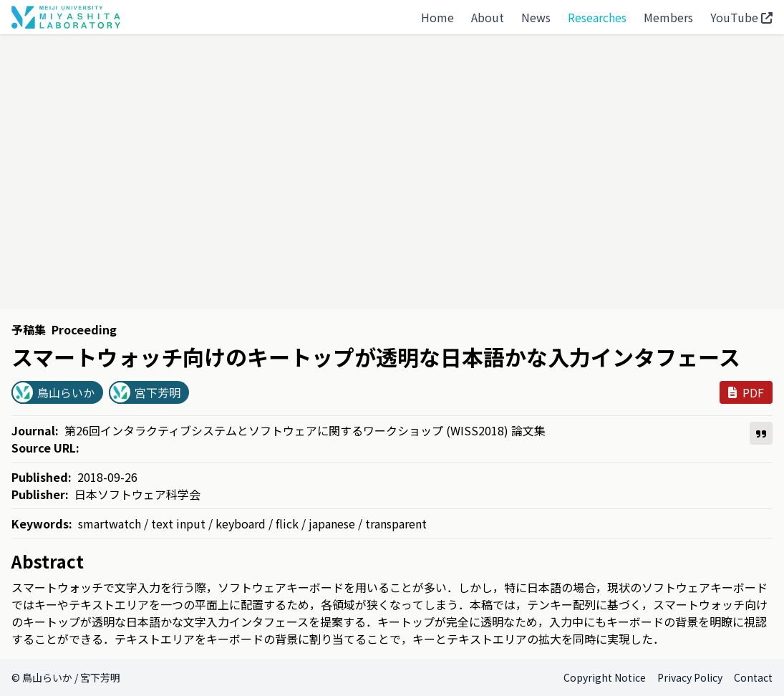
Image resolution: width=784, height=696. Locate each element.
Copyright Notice (605, 677)
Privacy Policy (690, 677)
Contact (753, 677)
